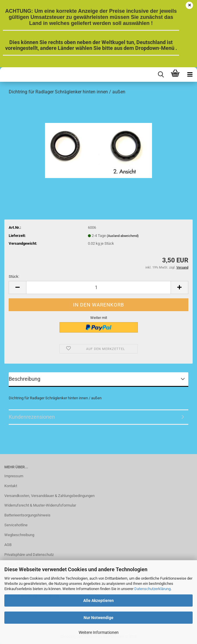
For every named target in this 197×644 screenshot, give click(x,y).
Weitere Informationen (99, 632)
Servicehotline (16, 525)
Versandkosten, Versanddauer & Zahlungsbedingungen (49, 496)
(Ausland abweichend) (123, 236)
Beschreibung (25, 379)
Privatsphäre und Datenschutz (29, 555)
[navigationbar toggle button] (190, 75)
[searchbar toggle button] (161, 75)
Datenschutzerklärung (152, 589)
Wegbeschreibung (19, 535)
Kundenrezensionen (32, 417)
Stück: (14, 276)
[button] (17, 287)
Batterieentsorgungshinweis (27, 515)
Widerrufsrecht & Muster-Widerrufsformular (40, 505)
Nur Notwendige (99, 618)
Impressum (14, 476)
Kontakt (11, 486)
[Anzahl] (99, 287)
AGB (8, 545)
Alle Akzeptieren (99, 601)
